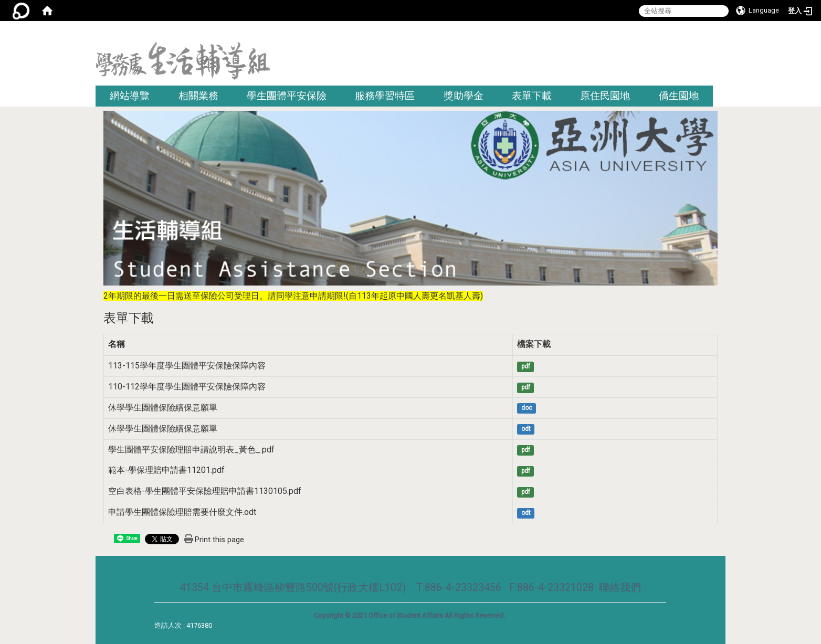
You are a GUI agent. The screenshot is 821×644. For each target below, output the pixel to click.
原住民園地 (605, 96)
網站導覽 (130, 96)
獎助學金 (464, 96)
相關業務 (198, 96)
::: (722, 34)
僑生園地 (679, 96)
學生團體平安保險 (287, 96)
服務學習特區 (385, 96)
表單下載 (532, 96)
